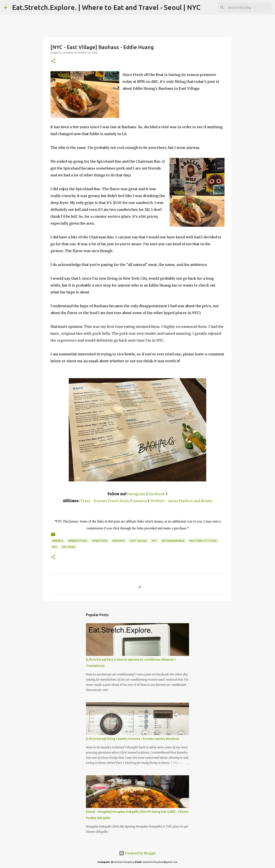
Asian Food (100, 541)
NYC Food (69, 547)
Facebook (157, 494)
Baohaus (119, 541)
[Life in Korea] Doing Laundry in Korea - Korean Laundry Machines (133, 739)
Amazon (140, 501)
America (58, 541)
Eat (154, 541)
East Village (138, 541)
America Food (78, 541)
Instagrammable (173, 541)
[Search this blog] (249, 8)
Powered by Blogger (137, 853)
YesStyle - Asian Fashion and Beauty (181, 501)
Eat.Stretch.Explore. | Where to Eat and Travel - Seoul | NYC (106, 7)
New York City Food (203, 541)
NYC (55, 547)
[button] (53, 61)
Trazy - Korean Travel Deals (105, 501)
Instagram (136, 494)
